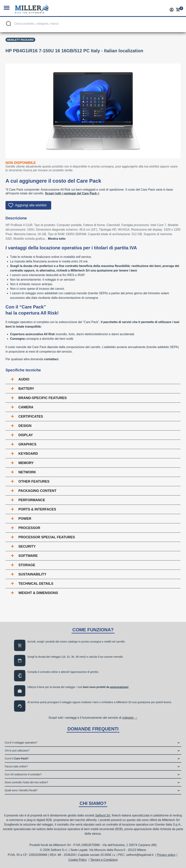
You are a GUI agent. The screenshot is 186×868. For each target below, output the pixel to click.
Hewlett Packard (20, 40)
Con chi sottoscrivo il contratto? (23, 774)
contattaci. (52, 359)
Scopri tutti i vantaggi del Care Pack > (72, 193)
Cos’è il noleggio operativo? (21, 743)
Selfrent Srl (103, 815)
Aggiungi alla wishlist (31, 205)
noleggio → (130, 718)
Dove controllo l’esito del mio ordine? (26, 782)
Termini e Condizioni (104, 860)
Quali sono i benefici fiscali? (21, 790)
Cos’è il (17, 758)
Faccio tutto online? (16, 766)
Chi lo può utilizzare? (17, 751)
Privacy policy (166, 855)
